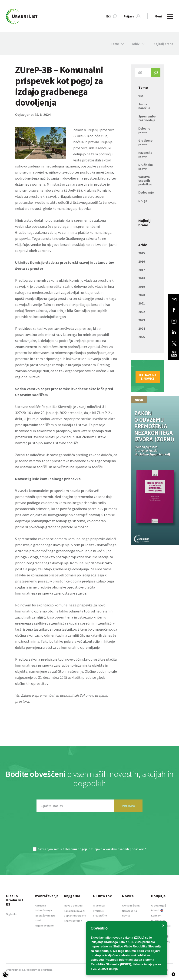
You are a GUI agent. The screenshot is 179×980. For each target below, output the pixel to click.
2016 (142, 261)
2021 (142, 303)
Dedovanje (146, 192)
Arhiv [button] (139, 44)
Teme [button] (117, 44)
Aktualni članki (131, 905)
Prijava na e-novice (148, 377)
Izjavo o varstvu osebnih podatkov (118, 849)
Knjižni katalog (73, 921)
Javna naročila (144, 106)
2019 (142, 287)
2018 (142, 278)
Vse (141, 96)
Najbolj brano (163, 44)
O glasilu (11, 914)
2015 (142, 253)
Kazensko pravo (145, 154)
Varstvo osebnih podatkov (145, 181)
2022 (142, 312)
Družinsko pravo (146, 167)
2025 (142, 337)
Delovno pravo (144, 130)
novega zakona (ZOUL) (128, 938)
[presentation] (89, 832)
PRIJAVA (128, 806)
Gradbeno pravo (145, 142)
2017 (142, 270)
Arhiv (143, 245)
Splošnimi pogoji (75, 849)
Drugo (143, 201)
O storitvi (99, 905)
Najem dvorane (44, 925)
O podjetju (158, 905)
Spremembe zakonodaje (147, 118)
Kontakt (156, 915)
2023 (142, 320)
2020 (142, 295)
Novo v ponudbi (74, 905)
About (157, 910)
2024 (142, 328)
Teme (143, 87)
